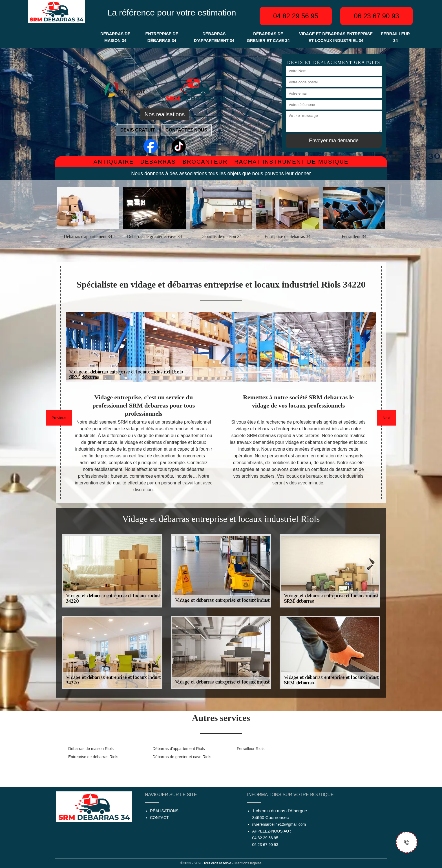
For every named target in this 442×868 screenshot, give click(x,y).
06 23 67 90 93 (377, 16)
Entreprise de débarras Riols (93, 757)
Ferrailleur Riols (251, 749)
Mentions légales (248, 863)
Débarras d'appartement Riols (179, 749)
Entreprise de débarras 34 (162, 37)
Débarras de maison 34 (115, 37)
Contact (159, 818)
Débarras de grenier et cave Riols (182, 757)
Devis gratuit (138, 130)
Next (387, 418)
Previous (59, 418)
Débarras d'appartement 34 (214, 37)
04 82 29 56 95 (296, 16)
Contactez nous (186, 130)
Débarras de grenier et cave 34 (268, 37)
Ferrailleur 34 (395, 37)
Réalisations (164, 811)
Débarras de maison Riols (91, 749)
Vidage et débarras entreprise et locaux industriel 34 (336, 37)
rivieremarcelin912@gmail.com (279, 824)
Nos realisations (165, 114)
